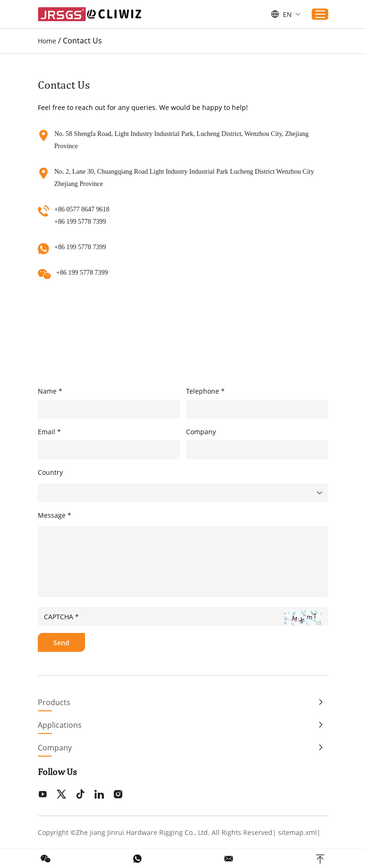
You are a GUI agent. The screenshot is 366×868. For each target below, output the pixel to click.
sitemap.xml (298, 832)
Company (55, 748)
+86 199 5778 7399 (80, 247)
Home (47, 41)
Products (54, 702)
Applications (60, 725)
